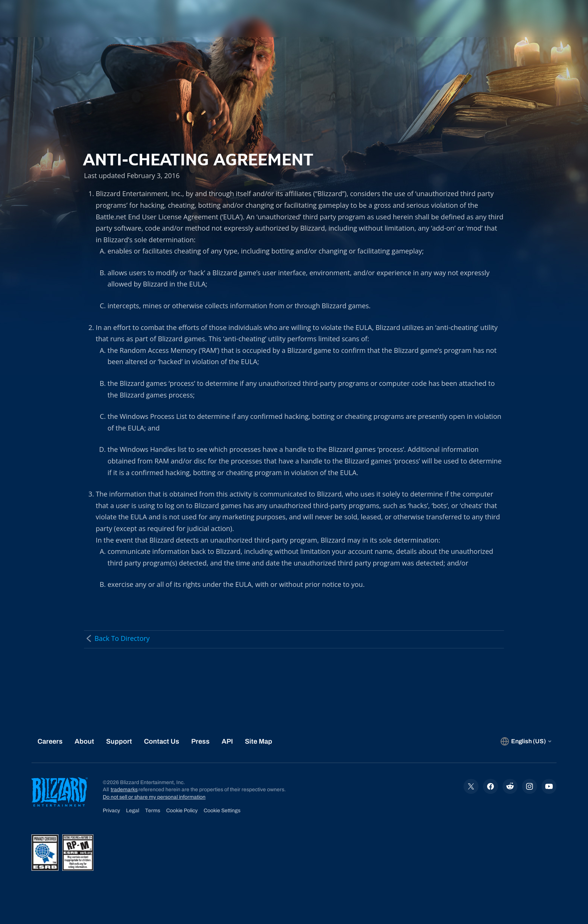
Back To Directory (117, 638)
